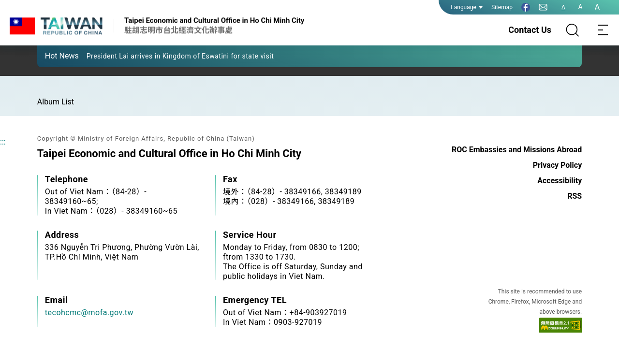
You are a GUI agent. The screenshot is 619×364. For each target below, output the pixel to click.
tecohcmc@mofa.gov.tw (89, 313)
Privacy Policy (557, 165)
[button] (52, 56)
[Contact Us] (543, 7)
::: (3, 142)
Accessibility (560, 181)
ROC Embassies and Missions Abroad (517, 150)
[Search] (573, 30)
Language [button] (467, 7)
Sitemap (502, 7)
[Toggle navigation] (604, 30)
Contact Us (530, 30)
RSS (575, 196)
